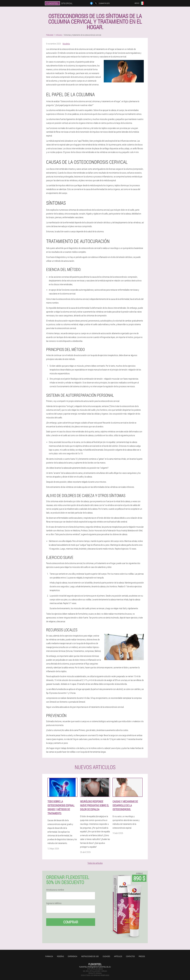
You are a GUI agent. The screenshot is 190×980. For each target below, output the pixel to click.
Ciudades (106, 956)
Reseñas (60, 956)
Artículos (118, 956)
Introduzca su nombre (55, 890)
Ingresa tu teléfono (54, 903)
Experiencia (73, 956)
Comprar (71, 922)
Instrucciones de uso (90, 956)
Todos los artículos (95, 863)
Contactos (130, 956)
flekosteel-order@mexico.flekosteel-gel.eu (95, 967)
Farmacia (49, 956)
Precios (142, 956)
